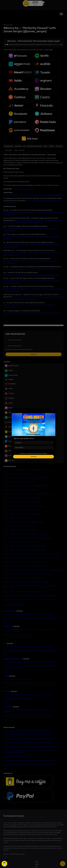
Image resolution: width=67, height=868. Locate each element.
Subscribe (34, 457)
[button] (52, 411)
